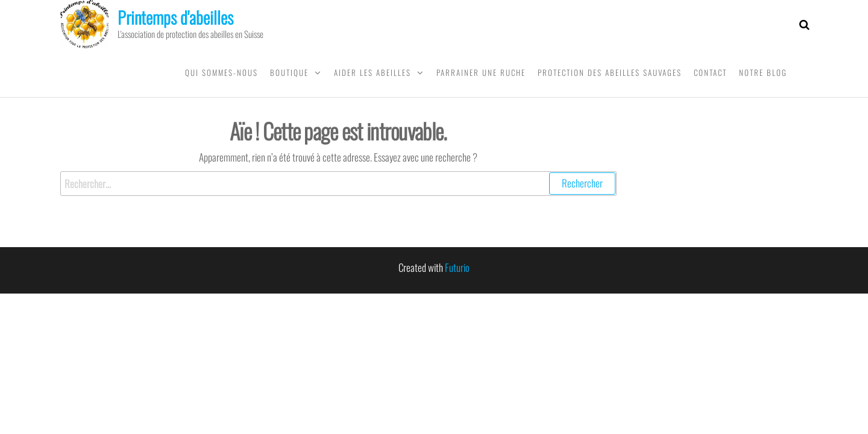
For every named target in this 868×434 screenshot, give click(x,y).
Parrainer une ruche (481, 72)
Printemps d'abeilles (175, 17)
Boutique (289, 72)
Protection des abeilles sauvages (610, 72)
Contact (710, 72)
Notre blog (763, 72)
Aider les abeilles (373, 72)
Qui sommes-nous (222, 72)
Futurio (457, 267)
